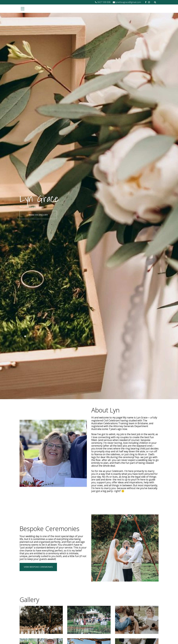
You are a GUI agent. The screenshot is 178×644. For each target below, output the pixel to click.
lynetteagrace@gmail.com (128, 2)
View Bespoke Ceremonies (38, 567)
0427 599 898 (104, 2)
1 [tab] (25, 336)
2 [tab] (28, 336)
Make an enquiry (38, 215)
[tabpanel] (89, 206)
